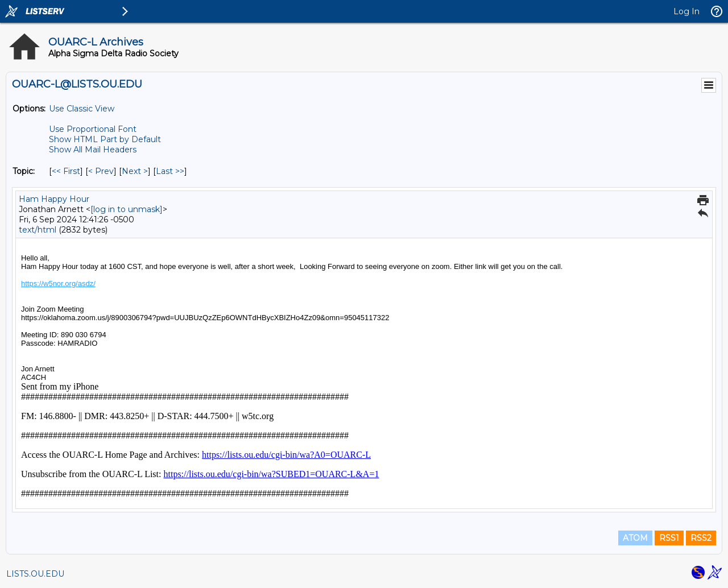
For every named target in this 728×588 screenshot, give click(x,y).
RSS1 (669, 538)
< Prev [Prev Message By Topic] (101, 171)
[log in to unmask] (127, 209)
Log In (686, 11)
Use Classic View (82, 109)
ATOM (635, 538)
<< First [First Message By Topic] (66, 171)
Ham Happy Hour (54, 199)
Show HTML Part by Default (105, 139)
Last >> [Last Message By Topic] (170, 171)
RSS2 (701, 538)
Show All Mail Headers (93, 150)
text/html (38, 230)
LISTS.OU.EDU (35, 574)
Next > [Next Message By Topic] (135, 171)
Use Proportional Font (93, 129)
